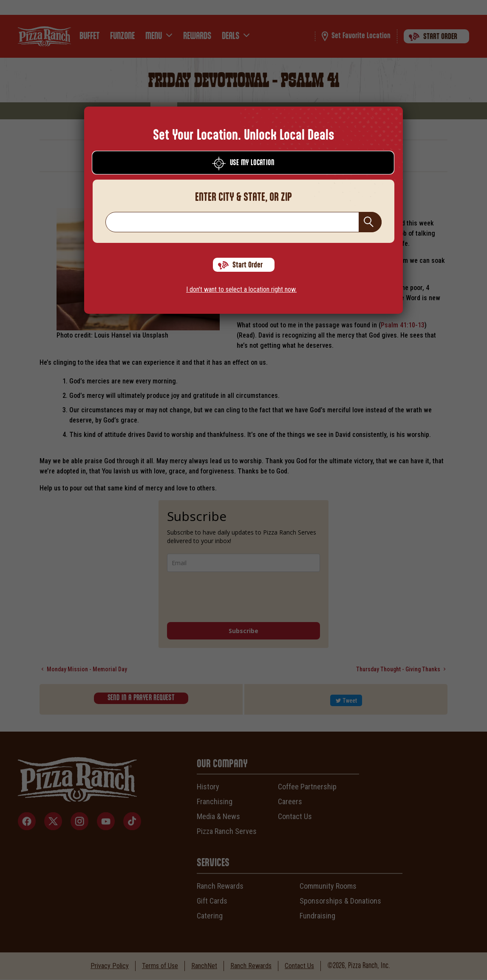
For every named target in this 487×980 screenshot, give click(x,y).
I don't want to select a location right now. (241, 289)
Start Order (240, 265)
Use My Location (243, 163)
